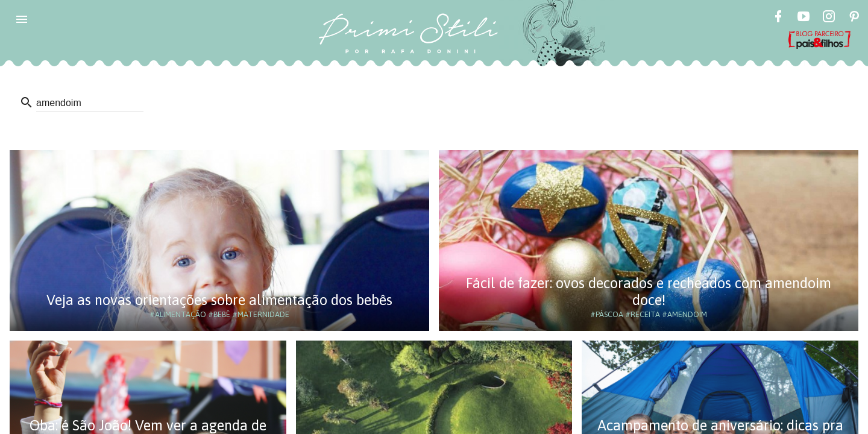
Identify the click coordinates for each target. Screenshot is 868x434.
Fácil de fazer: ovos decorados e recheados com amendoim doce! (649, 291)
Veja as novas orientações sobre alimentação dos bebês (219, 300)
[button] (22, 19)
